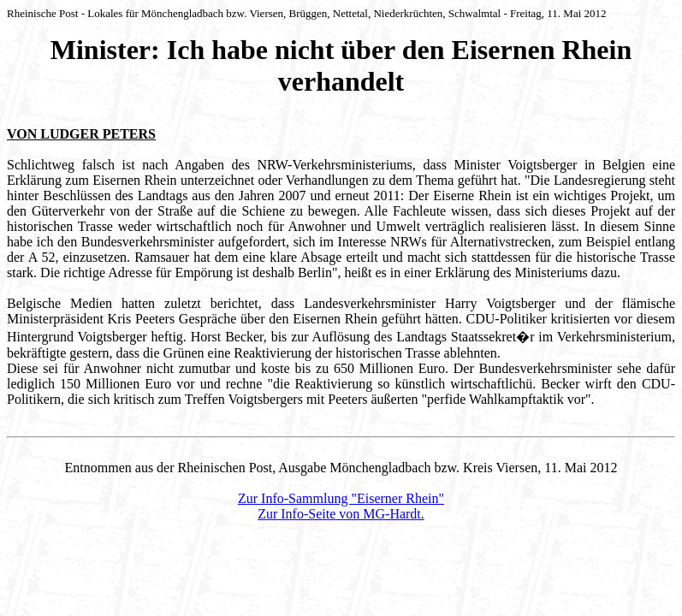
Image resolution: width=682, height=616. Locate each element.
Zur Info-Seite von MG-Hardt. (341, 514)
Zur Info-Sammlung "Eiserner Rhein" (341, 498)
